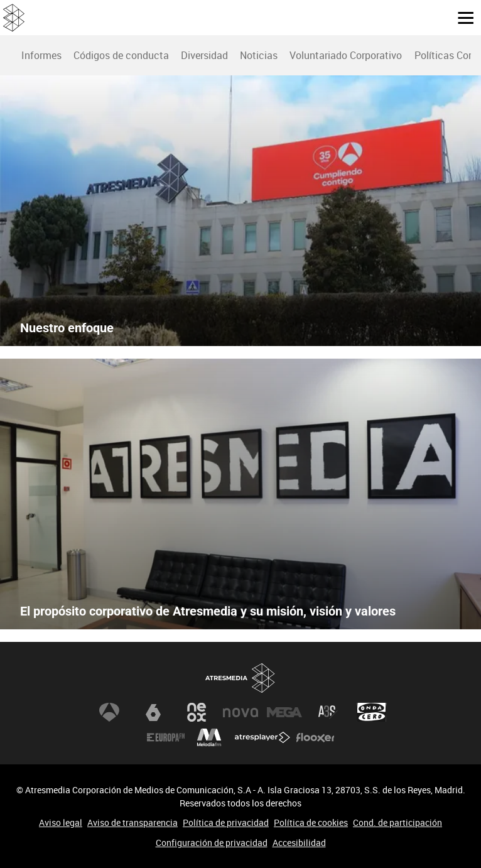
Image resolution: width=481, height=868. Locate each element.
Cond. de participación (397, 822)
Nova (240, 712)
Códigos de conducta (121, 55)
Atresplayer (262, 737)
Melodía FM (209, 737)
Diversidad (204, 55)
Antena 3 (109, 712)
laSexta (153, 712)
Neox (197, 712)
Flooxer (315, 737)
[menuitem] (41, 55)
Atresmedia (240, 678)
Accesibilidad (299, 843)
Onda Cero (372, 712)
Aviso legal (61, 822)
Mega (284, 712)
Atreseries (328, 712)
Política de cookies (311, 822)
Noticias (259, 55)
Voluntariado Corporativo (346, 55)
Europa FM (166, 737)
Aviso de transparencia (132, 822)
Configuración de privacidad (212, 843)
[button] (461, 17)
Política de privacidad (226, 822)
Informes (41, 55)
